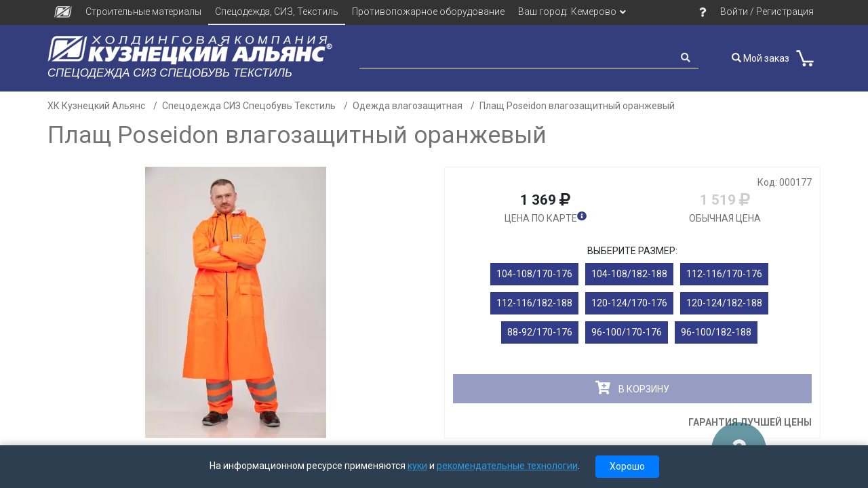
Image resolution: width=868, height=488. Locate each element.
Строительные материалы (143, 12)
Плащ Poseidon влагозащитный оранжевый (577, 106)
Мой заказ (761, 58)
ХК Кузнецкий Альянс (96, 106)
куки (417, 466)
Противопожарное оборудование (428, 12)
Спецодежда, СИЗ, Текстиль (277, 12)
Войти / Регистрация (767, 12)
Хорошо (627, 466)
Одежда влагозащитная (408, 106)
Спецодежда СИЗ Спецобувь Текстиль (249, 106)
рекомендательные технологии (507, 466)
